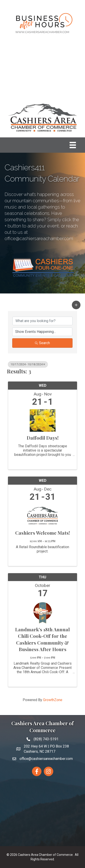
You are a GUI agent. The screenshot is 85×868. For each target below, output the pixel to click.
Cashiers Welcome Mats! (42, 533)
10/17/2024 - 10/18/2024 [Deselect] (28, 364)
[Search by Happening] (42, 332)
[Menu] (73, 145)
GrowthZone (53, 700)
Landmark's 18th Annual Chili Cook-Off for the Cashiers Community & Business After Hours (42, 639)
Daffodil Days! (43, 438)
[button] (76, 305)
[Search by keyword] (42, 321)
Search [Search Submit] (42, 343)
